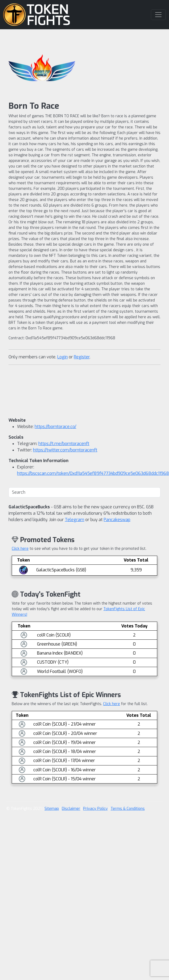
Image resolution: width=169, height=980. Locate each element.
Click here (20, 549)
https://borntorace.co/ (55, 427)
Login (63, 357)
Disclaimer (71, 809)
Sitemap (52, 809)
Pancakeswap (117, 520)
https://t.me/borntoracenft (64, 444)
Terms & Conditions (128, 809)
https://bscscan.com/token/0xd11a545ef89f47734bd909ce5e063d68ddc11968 (93, 473)
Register (82, 357)
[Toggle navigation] (158, 15)
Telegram (75, 520)
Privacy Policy (95, 809)
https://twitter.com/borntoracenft (65, 450)
